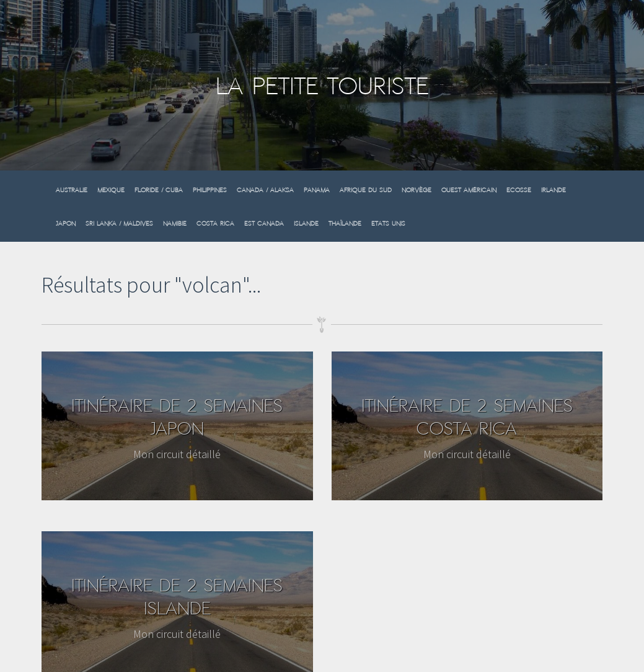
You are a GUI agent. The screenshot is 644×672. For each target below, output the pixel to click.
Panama (317, 190)
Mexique (111, 190)
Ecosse (519, 190)
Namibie (175, 223)
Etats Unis (388, 223)
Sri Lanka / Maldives (119, 223)
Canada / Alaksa (265, 190)
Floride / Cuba (159, 190)
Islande (306, 223)
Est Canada (264, 223)
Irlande (554, 190)
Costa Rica (215, 223)
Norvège (417, 190)
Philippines (210, 190)
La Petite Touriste (322, 86)
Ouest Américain (469, 190)
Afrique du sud (366, 190)
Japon (66, 223)
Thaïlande (345, 223)
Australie (72, 190)
